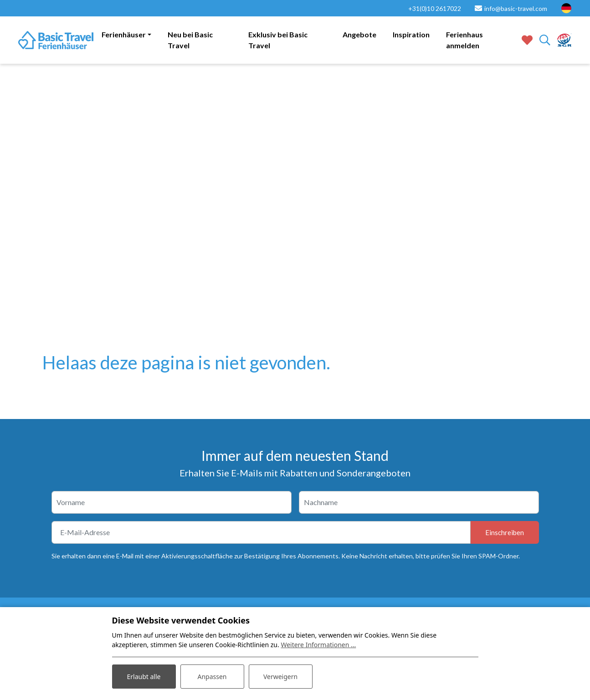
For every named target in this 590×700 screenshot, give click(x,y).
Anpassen (212, 677)
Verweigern (280, 677)
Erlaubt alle (144, 677)
